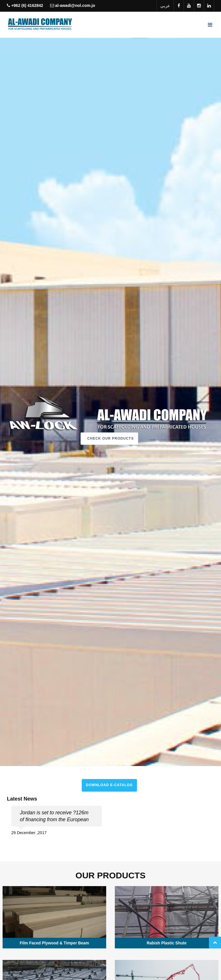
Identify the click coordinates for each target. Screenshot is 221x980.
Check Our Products (110, 438)
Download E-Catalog (109, 785)
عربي (165, 6)
